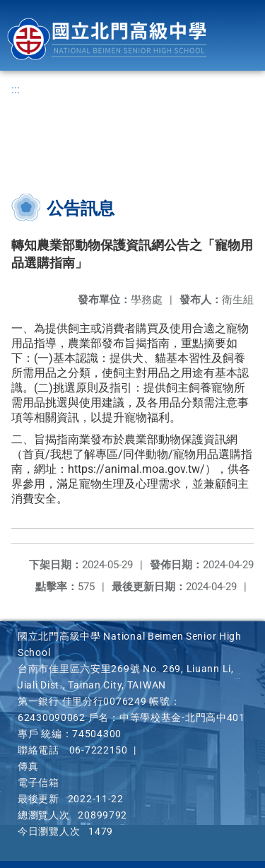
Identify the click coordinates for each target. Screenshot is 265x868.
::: (16, 89)
